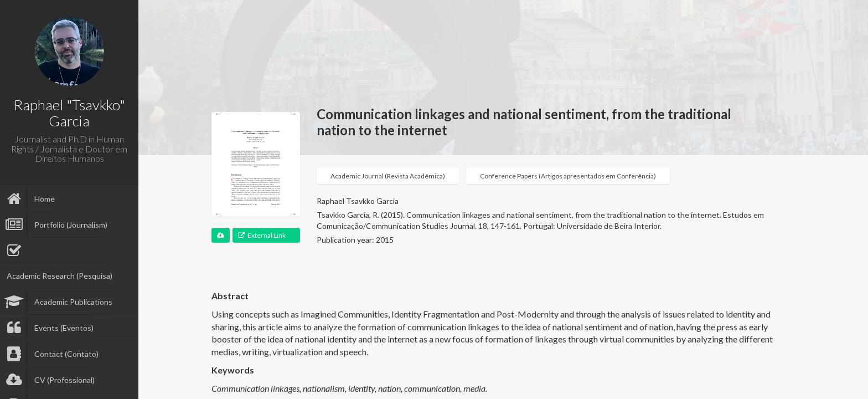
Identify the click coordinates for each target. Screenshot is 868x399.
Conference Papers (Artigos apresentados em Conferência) (568, 176)
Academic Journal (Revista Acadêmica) (388, 176)
